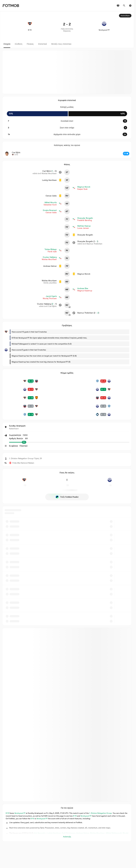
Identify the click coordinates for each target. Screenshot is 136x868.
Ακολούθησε (125, 16)
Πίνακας (30, 44)
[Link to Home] (11, 6)
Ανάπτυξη (67, 837)
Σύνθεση (19, 44)
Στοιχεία (7, 44)
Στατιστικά (42, 44)
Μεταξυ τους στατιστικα (61, 44)
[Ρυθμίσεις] (130, 6)
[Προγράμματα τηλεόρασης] (118, 6)
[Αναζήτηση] (124, 6)
